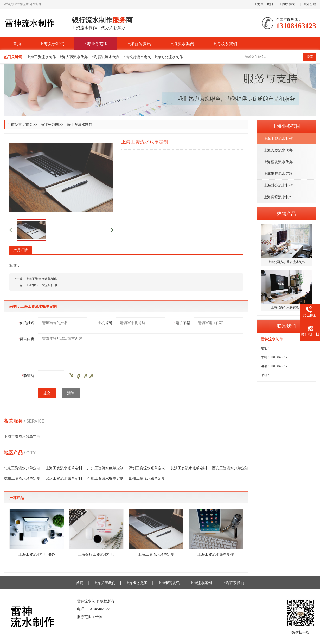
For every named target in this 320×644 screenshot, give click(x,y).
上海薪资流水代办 (105, 57)
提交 (47, 393)
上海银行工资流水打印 (41, 285)
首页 (17, 44)
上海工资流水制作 (41, 57)
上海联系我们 (288, 4)
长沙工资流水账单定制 (189, 468)
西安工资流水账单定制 (230, 468)
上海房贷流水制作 (278, 197)
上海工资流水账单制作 (41, 279)
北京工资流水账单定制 (22, 468)
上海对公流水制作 (168, 57)
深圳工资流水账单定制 (147, 468)
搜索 (310, 57)
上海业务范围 (95, 44)
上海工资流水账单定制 (22, 437)
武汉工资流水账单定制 (64, 478)
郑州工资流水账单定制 (147, 478)
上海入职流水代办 (73, 57)
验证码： (30, 376)
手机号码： (106, 323)
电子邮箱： (184, 323)
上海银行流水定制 (137, 57)
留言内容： (28, 339)
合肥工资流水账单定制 (105, 478)
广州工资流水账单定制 (105, 468)
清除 (71, 393)
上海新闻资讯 (138, 44)
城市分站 (310, 4)
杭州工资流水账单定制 (22, 478)
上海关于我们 (264, 4)
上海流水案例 (182, 44)
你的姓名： (28, 323)
